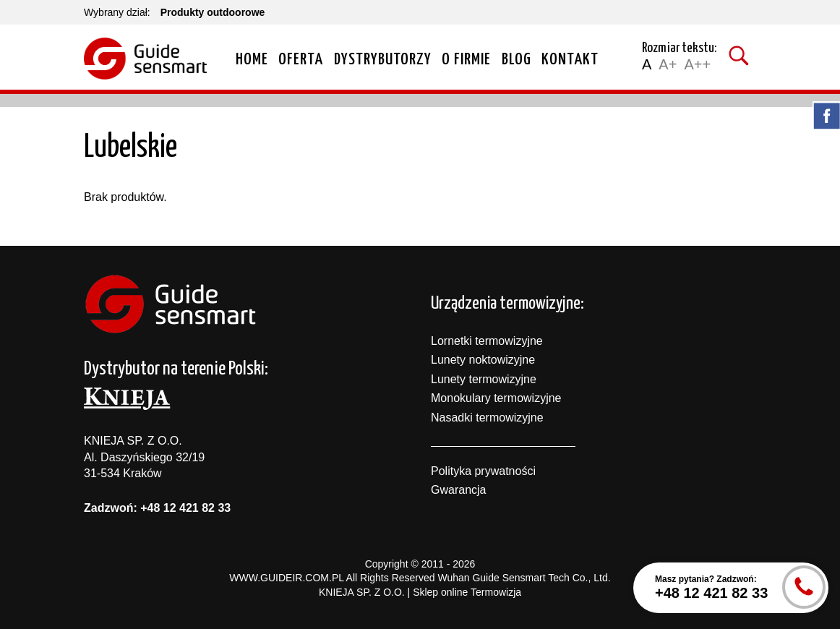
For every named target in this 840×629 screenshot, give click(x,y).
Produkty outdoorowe (213, 12)
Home (252, 60)
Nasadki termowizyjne (487, 418)
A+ (668, 64)
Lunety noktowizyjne (483, 360)
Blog (517, 60)
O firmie (466, 60)
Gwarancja (458, 490)
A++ (697, 64)
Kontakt (570, 60)
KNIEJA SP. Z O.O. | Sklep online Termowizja (420, 592)
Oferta (301, 60)
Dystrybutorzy (383, 60)
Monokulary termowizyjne (496, 398)
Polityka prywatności (483, 471)
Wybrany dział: (117, 12)
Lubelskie (130, 148)
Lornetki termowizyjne (487, 341)
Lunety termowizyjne (484, 379)
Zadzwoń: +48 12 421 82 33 (157, 508)
